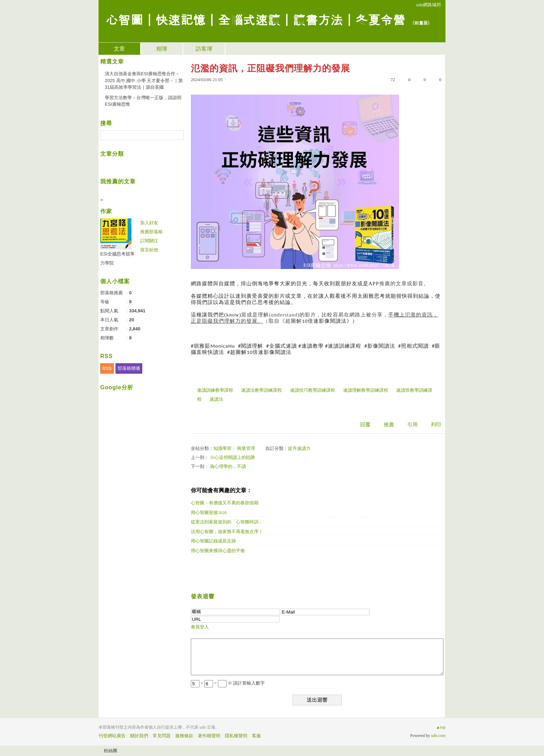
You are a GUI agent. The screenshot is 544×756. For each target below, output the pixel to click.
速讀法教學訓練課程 (261, 390)
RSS (107, 368)
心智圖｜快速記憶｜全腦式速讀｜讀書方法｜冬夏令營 (255, 19)
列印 (436, 425)
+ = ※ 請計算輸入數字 (228, 683)
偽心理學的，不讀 (228, 466)
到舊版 (421, 23)
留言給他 (149, 250)
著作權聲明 (209, 736)
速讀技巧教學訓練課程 (313, 390)
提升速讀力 (299, 448)
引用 (413, 425)
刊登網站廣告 (112, 736)
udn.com (438, 736)
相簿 (162, 49)
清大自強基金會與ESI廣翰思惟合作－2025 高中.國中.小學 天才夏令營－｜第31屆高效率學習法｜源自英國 (144, 80)
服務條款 (184, 736)
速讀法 (216, 399)
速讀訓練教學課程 (215, 390)
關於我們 (139, 736)
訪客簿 (204, 49)
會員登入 (200, 627)
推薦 (389, 425)
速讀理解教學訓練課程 (366, 390)
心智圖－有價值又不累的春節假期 (225, 503)
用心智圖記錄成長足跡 (213, 541)
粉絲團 (110, 751)
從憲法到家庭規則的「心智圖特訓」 (227, 522)
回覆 (365, 425)
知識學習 (222, 448)
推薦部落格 (151, 232)
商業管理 (246, 448)
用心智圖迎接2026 (209, 512)
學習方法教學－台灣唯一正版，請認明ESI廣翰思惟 (143, 101)
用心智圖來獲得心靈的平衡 (218, 551)
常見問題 (162, 736)
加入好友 (149, 223)
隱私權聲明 (236, 736)
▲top (441, 727)
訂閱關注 (149, 241)
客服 (256, 736)
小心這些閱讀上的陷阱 (232, 457)
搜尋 (177, 135)
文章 (119, 49)
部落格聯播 (129, 368)
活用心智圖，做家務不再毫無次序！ (227, 532)
